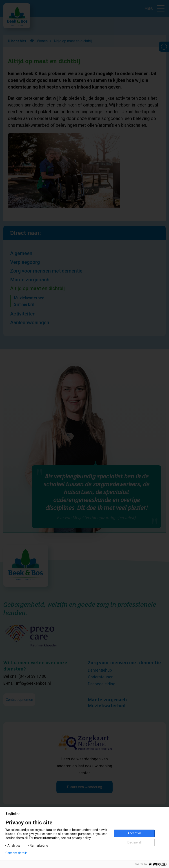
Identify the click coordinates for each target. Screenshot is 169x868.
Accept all (134, 833)
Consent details (16, 853)
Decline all (135, 842)
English (13, 814)
